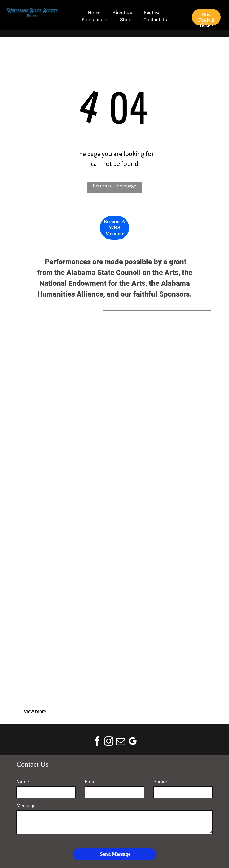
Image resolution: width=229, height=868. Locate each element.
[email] (120, 742)
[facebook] (97, 742)
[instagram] (109, 742)
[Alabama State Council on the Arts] (68, 377)
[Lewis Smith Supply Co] (68, 565)
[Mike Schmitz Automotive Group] (68, 471)
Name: (23, 782)
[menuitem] (94, 13)
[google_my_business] (132, 742)
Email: (91, 782)
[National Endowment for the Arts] (161, 377)
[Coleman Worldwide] (161, 565)
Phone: (161, 782)
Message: (27, 806)
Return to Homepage (114, 186)
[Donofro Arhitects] (161, 471)
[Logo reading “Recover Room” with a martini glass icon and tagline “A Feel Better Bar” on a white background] (68, 659)
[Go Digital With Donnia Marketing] (161, 659)
